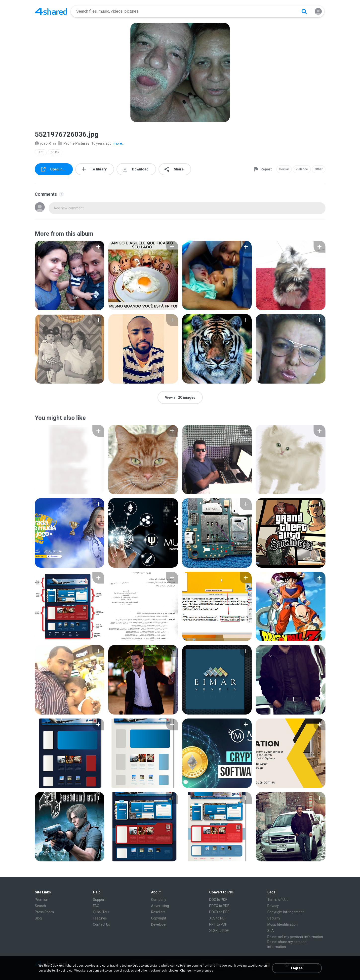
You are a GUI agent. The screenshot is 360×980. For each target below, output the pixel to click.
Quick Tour (101, 912)
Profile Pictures (74, 143)
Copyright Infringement (286, 912)
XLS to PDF (218, 918)
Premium (42, 900)
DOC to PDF (218, 900)
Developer (159, 924)
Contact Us (101, 924)
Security (274, 918)
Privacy (273, 906)
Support (99, 900)
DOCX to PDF (219, 912)
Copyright (159, 918)
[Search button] (304, 11)
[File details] (70, 275)
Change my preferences (197, 971)
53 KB (55, 152)
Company (159, 900)
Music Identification (282, 924)
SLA (271, 931)
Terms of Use (278, 900)
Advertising (160, 906)
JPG (41, 152)
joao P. (43, 143)
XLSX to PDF (219, 931)
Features (100, 918)
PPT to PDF (218, 924)
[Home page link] (51, 11)
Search (40, 906)
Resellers (158, 912)
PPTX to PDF (219, 906)
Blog (38, 918)
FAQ (96, 906)
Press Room (44, 912)
